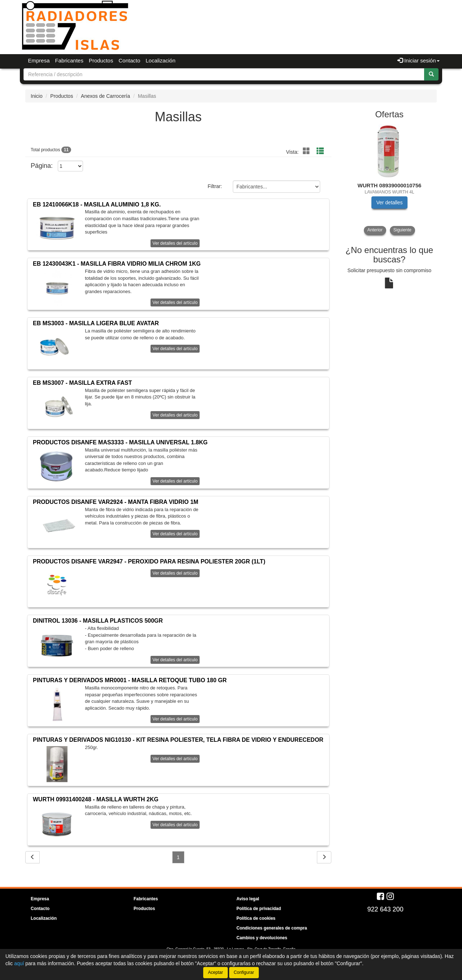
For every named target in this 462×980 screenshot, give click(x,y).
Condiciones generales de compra (272, 928)
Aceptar (215, 972)
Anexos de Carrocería (105, 96)
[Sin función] (306, 151)
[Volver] (32, 857)
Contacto (129, 60)
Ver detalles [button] (389, 202)
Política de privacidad (259, 909)
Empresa (39, 60)
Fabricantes (69, 60)
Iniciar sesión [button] (419, 60)
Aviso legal (248, 899)
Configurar (244, 972)
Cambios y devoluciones (262, 938)
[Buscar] (431, 74)
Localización (161, 60)
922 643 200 (385, 909)
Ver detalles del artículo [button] (175, 243)
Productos (101, 60)
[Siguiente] (324, 857)
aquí (19, 963)
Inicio (37, 96)
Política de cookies (256, 918)
